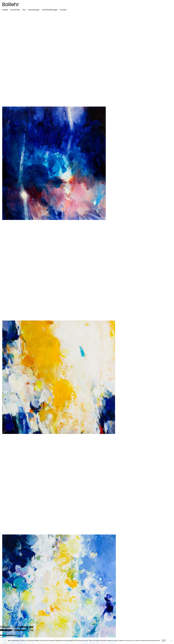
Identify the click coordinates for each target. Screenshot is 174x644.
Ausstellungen (34, 10)
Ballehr (11, 4)
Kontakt (63, 10)
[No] (171, 641)
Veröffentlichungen (50, 10)
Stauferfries (15, 10)
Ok (164, 641)
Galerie (5, 10)
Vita (24, 10)
